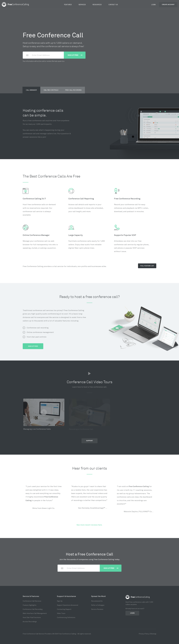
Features (68, 5)
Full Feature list (147, 266)
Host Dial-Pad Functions (32, 617)
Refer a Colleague (98, 605)
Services (82, 5)
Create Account (168, 5)
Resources (97, 5)
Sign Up (60, 601)
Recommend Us (97, 601)
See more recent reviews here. (89, 525)
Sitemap (153, 634)
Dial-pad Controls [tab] (51, 90)
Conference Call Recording (33, 609)
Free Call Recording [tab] (73, 90)
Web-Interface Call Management (35, 613)
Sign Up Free (33, 346)
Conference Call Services (32, 601)
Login (153, 5)
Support (89, 441)
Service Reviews (97, 609)
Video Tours (61, 613)
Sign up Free (75, 55)
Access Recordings (30, 621)
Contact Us (113, 5)
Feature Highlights (30, 605)
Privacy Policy (144, 634)
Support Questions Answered (68, 605)
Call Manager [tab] (31, 90)
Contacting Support (64, 609)
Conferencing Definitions (66, 617)
